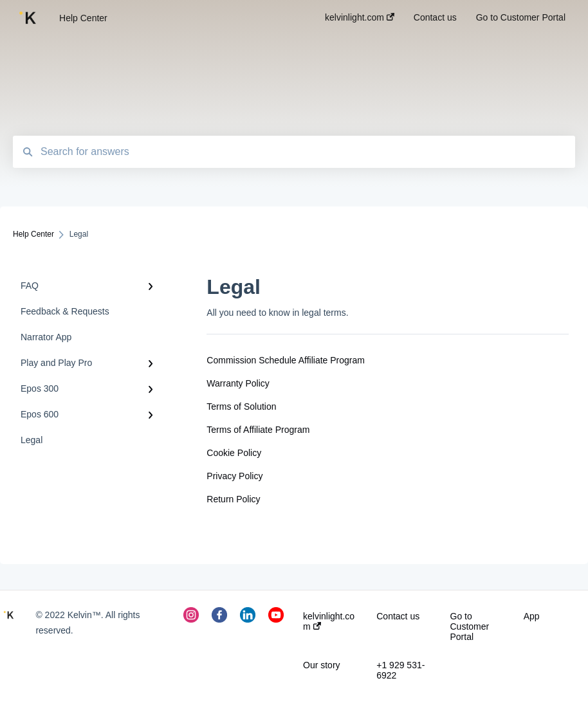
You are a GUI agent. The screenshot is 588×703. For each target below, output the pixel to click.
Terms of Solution (241, 406)
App (532, 616)
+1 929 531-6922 (400, 670)
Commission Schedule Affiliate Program (286, 360)
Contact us (398, 616)
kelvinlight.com (329, 621)
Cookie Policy (234, 453)
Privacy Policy (234, 476)
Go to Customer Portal (470, 626)
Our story (322, 665)
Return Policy (233, 499)
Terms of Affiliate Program (258, 430)
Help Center (83, 18)
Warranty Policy (238, 383)
